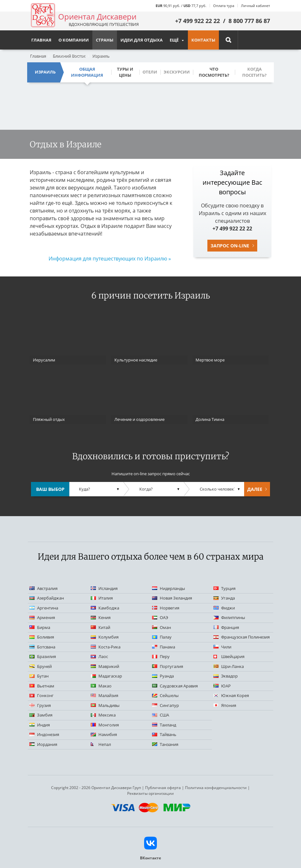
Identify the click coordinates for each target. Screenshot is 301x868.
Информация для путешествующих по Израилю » (110, 259)
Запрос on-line (230, 246)
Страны (105, 40)
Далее (255, 489)
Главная (38, 56)
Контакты (203, 40)
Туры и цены (125, 72)
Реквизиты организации (150, 793)
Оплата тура (224, 6)
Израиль (101, 56)
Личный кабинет (255, 6)
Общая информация (87, 72)
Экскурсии (177, 72)
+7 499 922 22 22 (197, 21)
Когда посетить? (254, 72)
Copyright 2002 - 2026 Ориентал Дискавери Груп (96, 788)
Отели (150, 72)
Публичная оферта (163, 788)
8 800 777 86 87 (249, 21)
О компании (74, 40)
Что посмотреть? (214, 72)
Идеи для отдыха (142, 40)
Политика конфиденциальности (216, 788)
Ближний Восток (69, 56)
